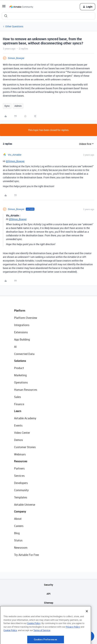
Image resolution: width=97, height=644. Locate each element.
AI (15, 347)
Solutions (20, 361)
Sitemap (49, 603)
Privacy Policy (73, 639)
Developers (21, 483)
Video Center (22, 433)
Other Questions (14, 26)
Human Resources (26, 390)
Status (18, 540)
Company (20, 511)
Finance (19, 404)
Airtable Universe (25, 505)
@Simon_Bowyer (15, 161)
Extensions (21, 332)
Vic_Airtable (15, 155)
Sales (17, 397)
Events (18, 425)
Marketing (20, 375)
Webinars (20, 454)
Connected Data (24, 354)
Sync (7, 106)
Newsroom (21, 548)
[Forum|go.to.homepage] (21, 7)
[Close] (87, 624)
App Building (22, 339)
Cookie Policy (34, 636)
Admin (18, 106)
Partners (19, 468)
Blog (17, 533)
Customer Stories (25, 447)
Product (19, 368)
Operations (21, 382)
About (18, 519)
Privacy (49, 612)
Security (48, 585)
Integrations (22, 325)
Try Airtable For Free (26, 555)
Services (19, 476)
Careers (19, 526)
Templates (21, 497)
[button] (4, 7)
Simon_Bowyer (16, 58)
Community (21, 490)
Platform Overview (26, 318)
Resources (21, 461)
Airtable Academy (25, 418)
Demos (18, 440)
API (48, 594)
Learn (18, 411)
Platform (20, 311)
